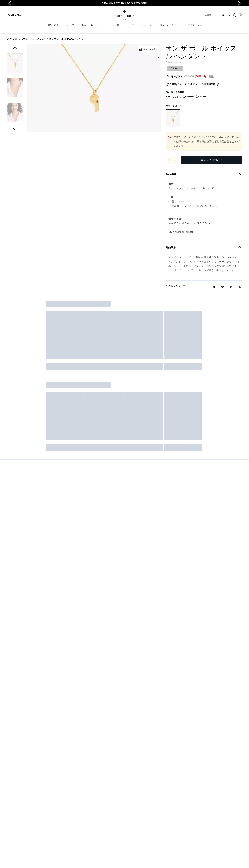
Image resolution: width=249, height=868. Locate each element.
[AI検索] (209, 15)
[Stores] (14, 15)
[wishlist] (158, 57)
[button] (15, 64)
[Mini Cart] (240, 15)
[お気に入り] (229, 15)
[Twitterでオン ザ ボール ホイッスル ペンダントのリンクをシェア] (240, 287)
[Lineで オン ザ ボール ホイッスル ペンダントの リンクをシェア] (223, 287)
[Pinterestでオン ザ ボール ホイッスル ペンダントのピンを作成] (231, 287)
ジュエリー (27, 39)
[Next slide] (239, 3)
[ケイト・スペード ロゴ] (124, 15)
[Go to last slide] (10, 3)
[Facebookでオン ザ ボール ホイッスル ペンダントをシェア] (214, 287)
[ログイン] (234, 15)
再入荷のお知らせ (212, 160)
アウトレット (12, 39)
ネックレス (41, 39)
